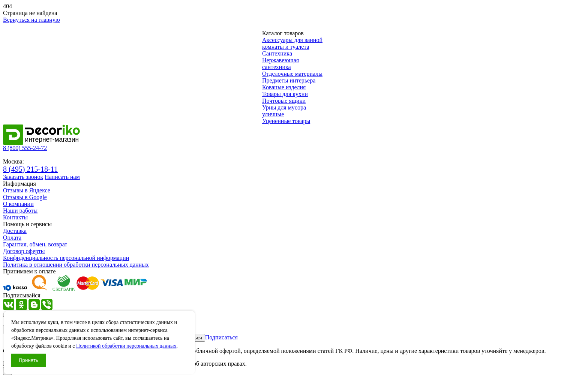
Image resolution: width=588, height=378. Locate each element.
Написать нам (62, 177)
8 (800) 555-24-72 (25, 148)
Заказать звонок (23, 177)
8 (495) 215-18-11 (30, 169)
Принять (28, 360)
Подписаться (221, 337)
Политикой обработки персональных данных (126, 346)
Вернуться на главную (31, 20)
